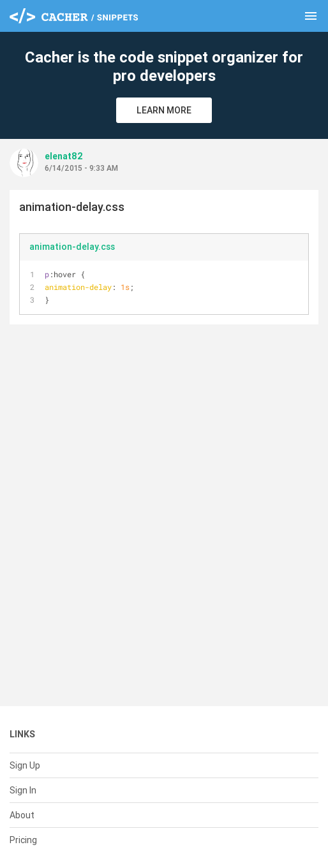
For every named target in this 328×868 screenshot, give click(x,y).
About (22, 815)
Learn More (164, 110)
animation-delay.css (72, 247)
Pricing (23, 840)
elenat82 (64, 156)
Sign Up (25, 765)
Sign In (23, 790)
